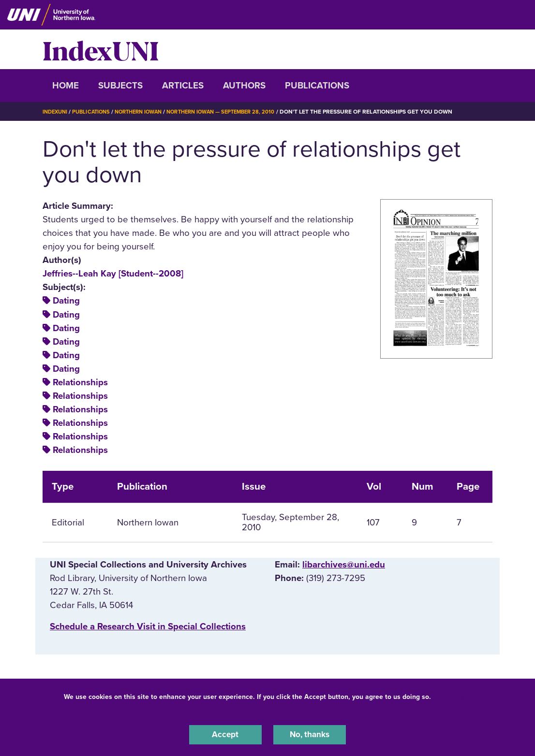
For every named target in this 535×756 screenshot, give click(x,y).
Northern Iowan (147, 112)
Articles (183, 86)
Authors (244, 86)
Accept (225, 734)
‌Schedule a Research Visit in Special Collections (148, 626)
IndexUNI (101, 49)
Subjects (120, 86)
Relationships (80, 382)
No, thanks (310, 734)
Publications (317, 86)
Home (66, 86)
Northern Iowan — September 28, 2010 (237, 112)
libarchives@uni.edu (344, 565)
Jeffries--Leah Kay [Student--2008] (113, 274)
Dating (66, 301)
